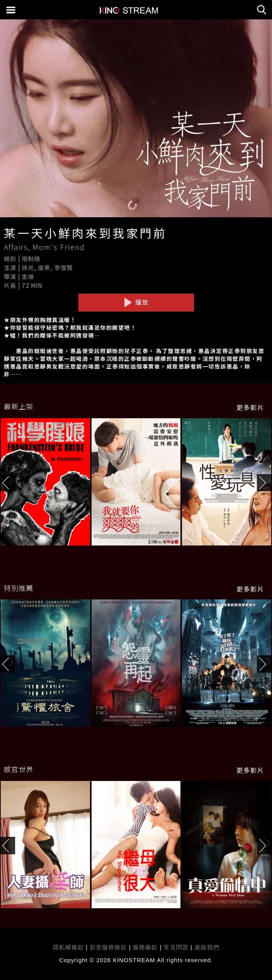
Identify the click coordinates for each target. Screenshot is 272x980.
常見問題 (176, 947)
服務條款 (146, 947)
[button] (264, 483)
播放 (136, 302)
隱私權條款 (68, 947)
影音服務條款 (108, 947)
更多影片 (250, 407)
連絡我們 (207, 947)
